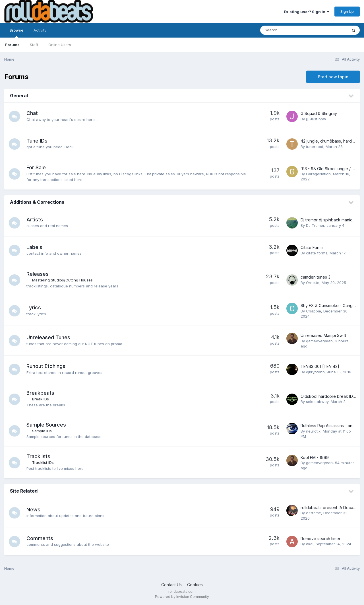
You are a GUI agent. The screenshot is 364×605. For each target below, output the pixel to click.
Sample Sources (46, 425)
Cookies (195, 585)
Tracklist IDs (43, 462)
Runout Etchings (46, 366)
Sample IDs (42, 431)
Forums (12, 45)
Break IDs (41, 399)
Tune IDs (37, 141)
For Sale (36, 167)
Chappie (314, 311)
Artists (35, 220)
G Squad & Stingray (319, 113)
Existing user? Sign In (307, 12)
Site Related (24, 491)
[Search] (288, 30)
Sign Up (347, 11)
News (33, 510)
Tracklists (38, 456)
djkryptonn (315, 372)
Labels (34, 247)
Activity (40, 30)
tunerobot (315, 147)
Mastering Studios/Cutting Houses (62, 280)
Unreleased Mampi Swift (323, 335)
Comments (40, 538)
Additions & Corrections (37, 202)
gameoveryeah (319, 341)
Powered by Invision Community (182, 597)
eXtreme (314, 513)
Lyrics (34, 307)
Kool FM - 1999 (315, 457)
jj (307, 119)
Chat (32, 113)
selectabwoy (317, 402)
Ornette (313, 283)
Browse (16, 33)
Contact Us (171, 585)
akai (310, 544)
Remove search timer (320, 539)
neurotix (313, 431)
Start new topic (333, 77)
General (19, 96)
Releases (38, 274)
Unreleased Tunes (48, 337)
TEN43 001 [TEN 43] (320, 366)
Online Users (60, 45)
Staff (34, 45)
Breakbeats (40, 393)
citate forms (317, 253)
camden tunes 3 (316, 277)
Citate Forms (312, 247)
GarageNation (318, 174)
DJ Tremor (315, 225)
